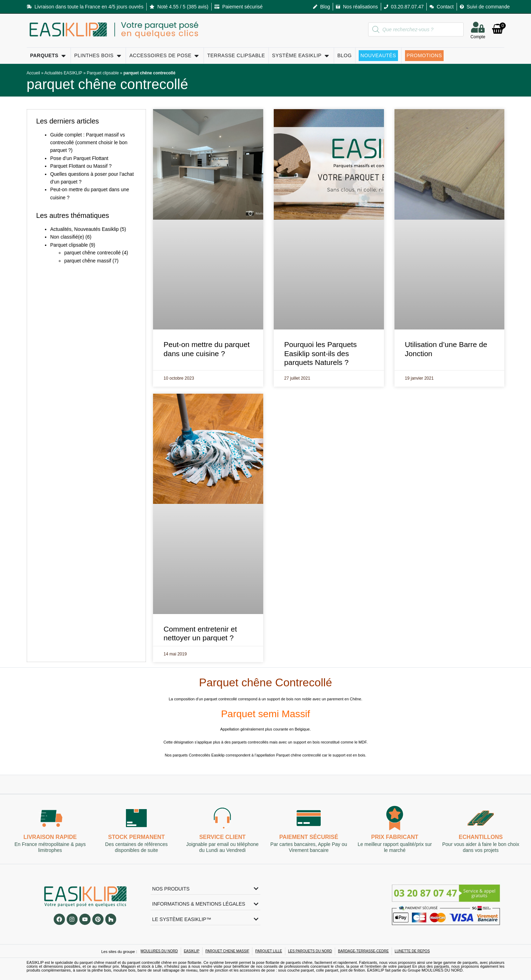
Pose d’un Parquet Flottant (79, 158)
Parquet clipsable (103, 73)
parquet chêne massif (88, 261)
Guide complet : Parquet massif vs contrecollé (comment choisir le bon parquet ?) (89, 143)
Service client (223, 837)
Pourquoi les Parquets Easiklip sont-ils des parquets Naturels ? (321, 353)
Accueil (33, 73)
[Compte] (478, 27)
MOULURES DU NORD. (443, 970)
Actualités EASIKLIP (64, 73)
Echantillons (481, 837)
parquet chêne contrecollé (107, 84)
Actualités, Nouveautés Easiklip (84, 229)
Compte (478, 37)
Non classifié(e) (67, 237)
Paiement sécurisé (308, 837)
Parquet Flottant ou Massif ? (81, 166)
